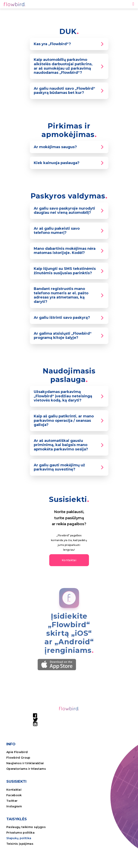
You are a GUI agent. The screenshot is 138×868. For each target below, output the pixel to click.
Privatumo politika (20, 833)
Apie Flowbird (17, 752)
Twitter (12, 801)
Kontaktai (14, 790)
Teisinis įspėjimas (20, 844)
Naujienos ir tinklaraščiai (25, 763)
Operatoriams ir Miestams (26, 769)
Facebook (14, 795)
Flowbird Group (18, 758)
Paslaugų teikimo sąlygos (26, 827)
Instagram (14, 806)
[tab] (69, 44)
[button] (69, 560)
